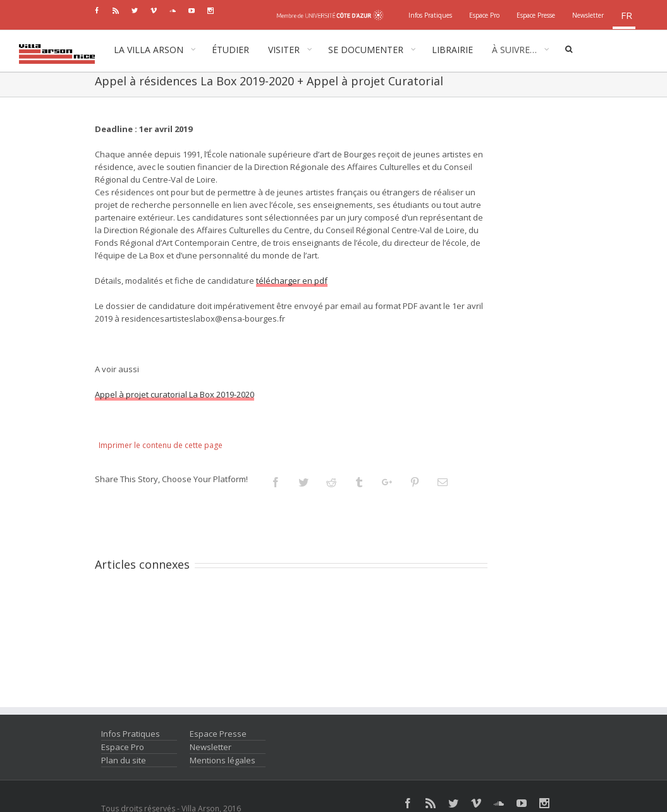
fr (627, 15)
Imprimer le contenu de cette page (161, 445)
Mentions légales (223, 760)
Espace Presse (218, 734)
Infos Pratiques (131, 734)
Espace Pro (123, 747)
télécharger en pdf (292, 281)
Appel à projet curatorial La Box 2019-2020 (174, 394)
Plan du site (124, 760)
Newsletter (211, 747)
